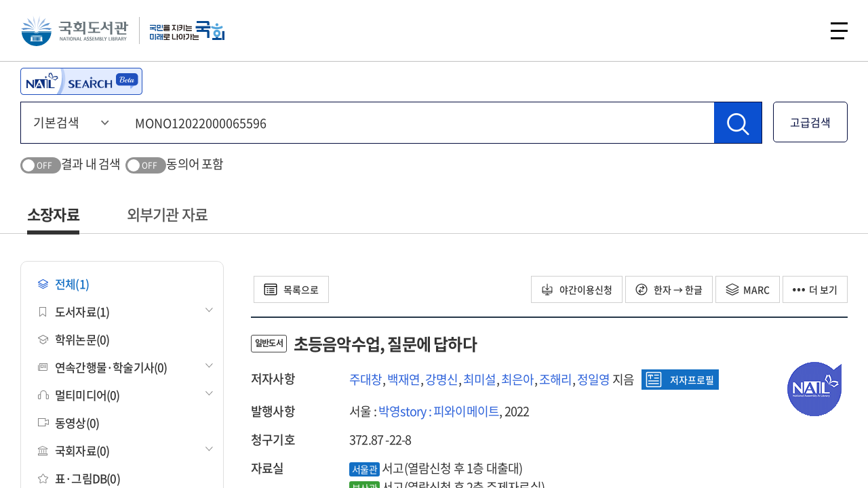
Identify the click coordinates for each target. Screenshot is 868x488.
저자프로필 (680, 380)
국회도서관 (75, 30)
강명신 (442, 379)
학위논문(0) (74, 339)
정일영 (594, 379)
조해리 (556, 379)
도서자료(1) (74, 311)
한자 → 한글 (669, 289)
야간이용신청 (577, 289)
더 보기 (815, 289)
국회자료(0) (74, 450)
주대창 (366, 379)
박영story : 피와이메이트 (439, 411)
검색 (803, 30)
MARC (748, 289)
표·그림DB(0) (79, 478)
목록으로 (291, 289)
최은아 (518, 379)
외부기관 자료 (167, 214)
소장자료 (53, 214)
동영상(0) (68, 423)
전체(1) (63, 284)
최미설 (480, 379)
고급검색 (810, 122)
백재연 (404, 379)
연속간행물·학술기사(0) (103, 367)
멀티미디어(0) (79, 395)
